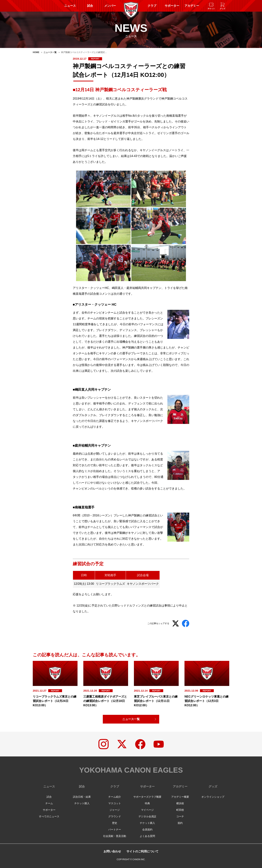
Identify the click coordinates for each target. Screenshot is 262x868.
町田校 (180, 810)
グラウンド (115, 816)
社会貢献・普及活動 (115, 836)
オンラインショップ (213, 797)
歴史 (115, 823)
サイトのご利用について (142, 851)
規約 (180, 823)
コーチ (180, 816)
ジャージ (115, 810)
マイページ (147, 810)
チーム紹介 (115, 797)
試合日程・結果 (82, 797)
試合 (90, 6)
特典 (147, 803)
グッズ (213, 787)
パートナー (115, 829)
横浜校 (180, 803)
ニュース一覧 (131, 719)
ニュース (70, 6)
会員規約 (147, 829)
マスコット (115, 803)
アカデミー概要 (180, 797)
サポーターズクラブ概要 (147, 797)
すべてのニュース (49, 816)
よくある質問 (147, 836)
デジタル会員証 (147, 816)
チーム (49, 803)
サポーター (172, 6)
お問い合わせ (112, 851)
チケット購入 (82, 803)
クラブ (152, 6)
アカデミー (192, 6)
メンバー (110, 6)
